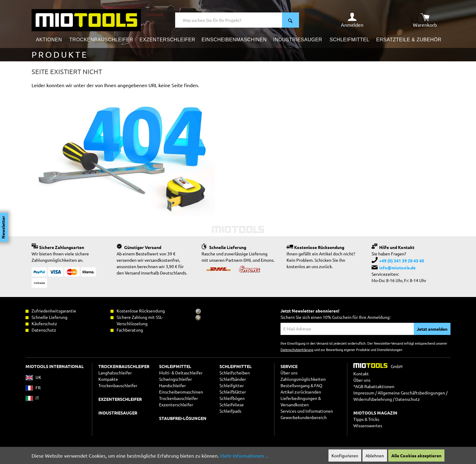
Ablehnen (375, 455)
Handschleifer (172, 385)
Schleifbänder (233, 379)
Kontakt (361, 374)
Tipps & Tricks (366, 419)
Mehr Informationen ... (244, 455)
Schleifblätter (233, 392)
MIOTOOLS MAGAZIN (375, 413)
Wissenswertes (368, 425)
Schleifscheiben (235, 373)
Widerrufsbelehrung (373, 399)
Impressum (364, 393)
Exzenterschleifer (176, 404)
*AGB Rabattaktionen (374, 386)
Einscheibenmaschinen (181, 392)
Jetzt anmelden (432, 329)
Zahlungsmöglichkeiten (303, 379)
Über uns (289, 373)
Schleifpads (230, 411)
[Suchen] (291, 20)
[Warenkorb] (425, 20)
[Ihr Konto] (352, 20)
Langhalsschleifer (115, 373)
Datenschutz (408, 399)
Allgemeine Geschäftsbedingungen (411, 393)
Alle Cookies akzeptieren (416, 455)
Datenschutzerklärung (297, 350)
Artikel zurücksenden (301, 392)
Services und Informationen (307, 411)
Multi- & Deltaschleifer (181, 373)
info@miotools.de (397, 268)
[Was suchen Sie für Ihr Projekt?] (229, 20)
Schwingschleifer (175, 379)
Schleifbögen (232, 398)
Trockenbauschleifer (178, 398)
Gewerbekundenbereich (304, 417)
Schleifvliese (232, 404)
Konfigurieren (345, 455)
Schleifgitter (232, 385)
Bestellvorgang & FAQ (301, 385)
